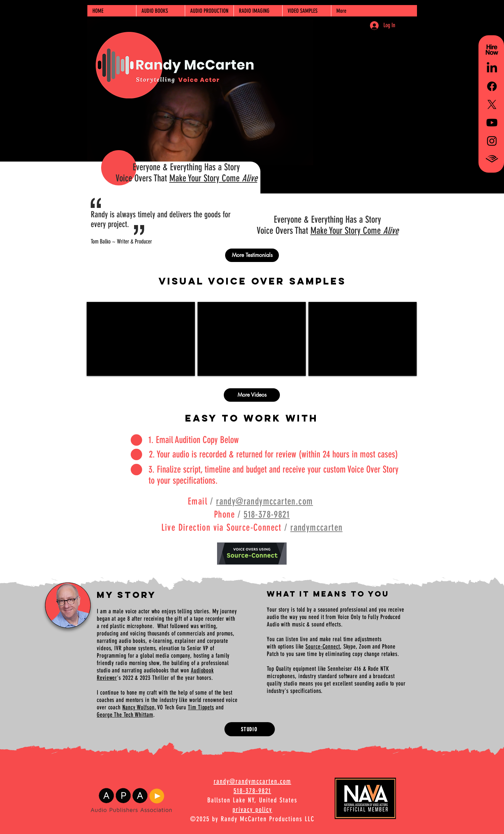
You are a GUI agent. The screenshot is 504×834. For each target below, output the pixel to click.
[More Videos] (252, 395)
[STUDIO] (250, 729)
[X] (492, 104)
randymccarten (316, 528)
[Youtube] (492, 123)
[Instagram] (492, 141)
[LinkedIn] (492, 68)
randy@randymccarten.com (264, 501)
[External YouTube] (141, 339)
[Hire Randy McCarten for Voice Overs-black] (492, 50)
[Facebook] (492, 86)
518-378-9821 (267, 514)
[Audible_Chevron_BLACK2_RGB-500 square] (492, 159)
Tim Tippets (201, 707)
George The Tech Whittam (125, 715)
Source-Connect (323, 647)
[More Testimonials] (252, 255)
